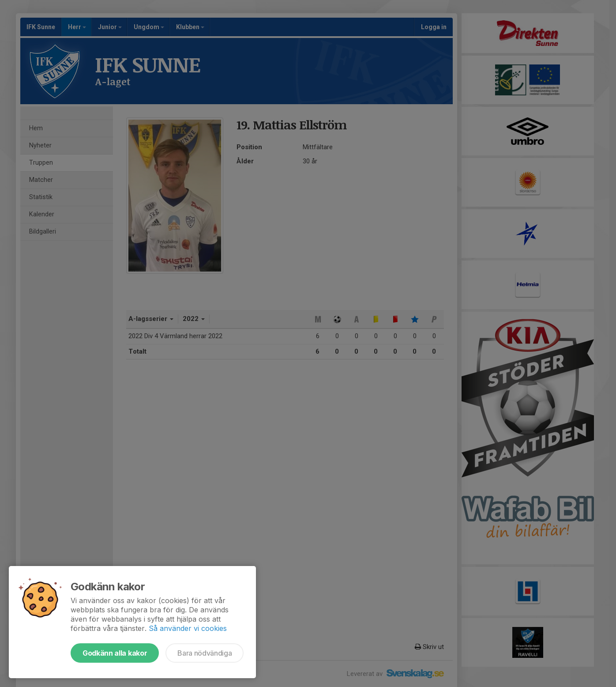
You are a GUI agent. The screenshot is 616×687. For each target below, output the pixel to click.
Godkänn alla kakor (115, 653)
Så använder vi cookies (188, 628)
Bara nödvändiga (205, 653)
